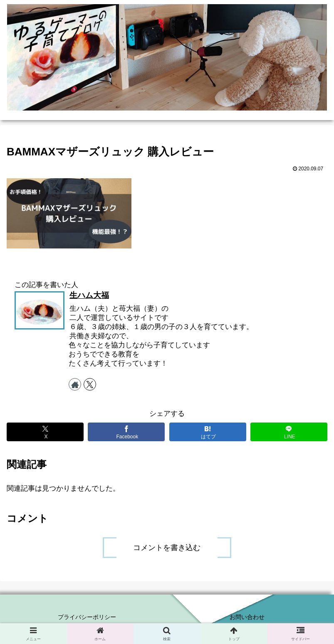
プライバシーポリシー (87, 617)
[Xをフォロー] (90, 384)
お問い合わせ (247, 617)
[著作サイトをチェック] (75, 384)
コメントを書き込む (167, 548)
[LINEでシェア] (289, 432)
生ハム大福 (89, 295)
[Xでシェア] (45, 432)
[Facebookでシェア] (126, 432)
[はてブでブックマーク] (208, 432)
